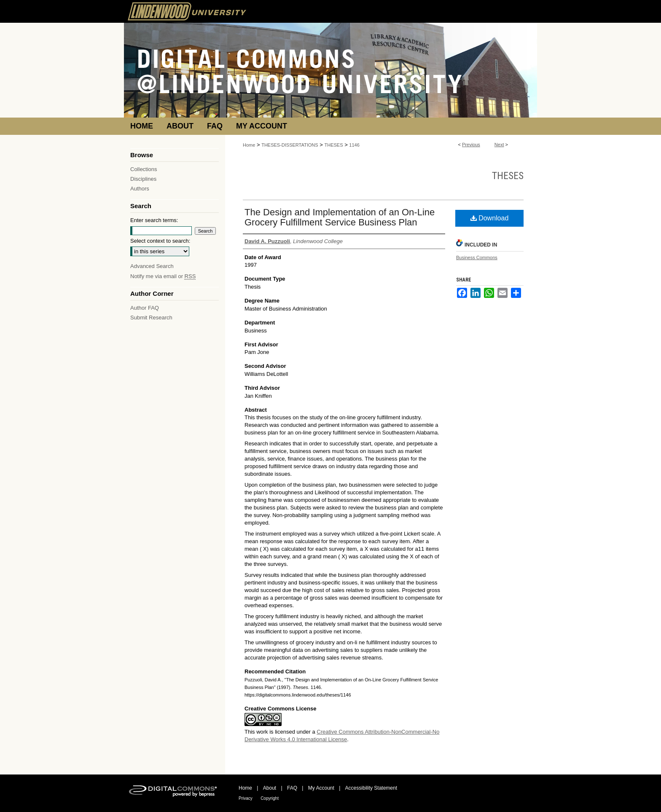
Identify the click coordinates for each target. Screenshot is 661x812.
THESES (334, 145)
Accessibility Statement (371, 788)
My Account (321, 788)
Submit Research (151, 318)
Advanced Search (152, 266)
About (270, 788)
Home (249, 145)
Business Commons (477, 257)
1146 (354, 145)
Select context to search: (160, 241)
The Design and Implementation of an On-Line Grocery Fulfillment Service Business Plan (340, 217)
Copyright (270, 798)
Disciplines (143, 179)
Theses (508, 176)
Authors (140, 189)
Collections (144, 169)
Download (490, 218)
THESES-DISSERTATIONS (290, 145)
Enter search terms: (154, 220)
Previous (471, 145)
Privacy (246, 798)
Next (499, 145)
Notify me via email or (163, 276)
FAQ (292, 788)
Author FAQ (145, 308)
